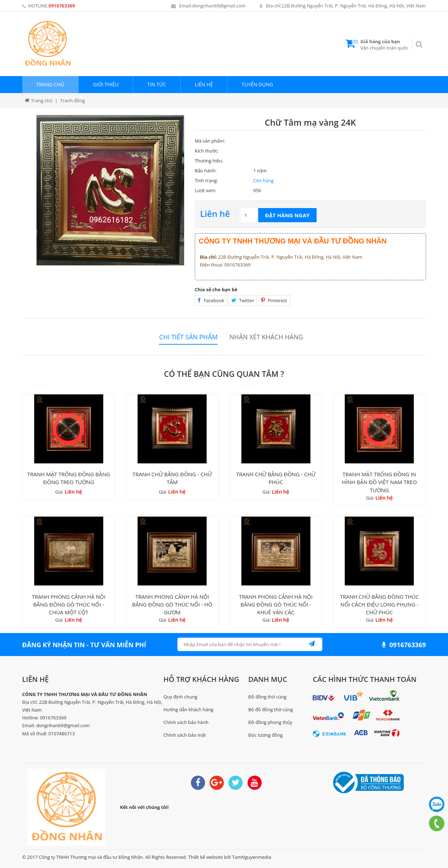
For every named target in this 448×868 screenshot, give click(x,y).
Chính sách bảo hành (186, 722)
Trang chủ (50, 84)
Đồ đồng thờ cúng (267, 697)
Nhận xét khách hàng (266, 337)
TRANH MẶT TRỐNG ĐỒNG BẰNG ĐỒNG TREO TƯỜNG (69, 478)
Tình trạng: (206, 180)
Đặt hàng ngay (288, 215)
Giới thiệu (106, 84)
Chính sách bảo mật (185, 735)
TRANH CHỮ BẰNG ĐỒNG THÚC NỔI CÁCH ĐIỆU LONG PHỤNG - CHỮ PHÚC (379, 604)
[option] (110, 190)
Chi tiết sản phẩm (188, 337)
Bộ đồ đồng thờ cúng (271, 709)
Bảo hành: (206, 171)
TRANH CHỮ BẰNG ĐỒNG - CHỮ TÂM (172, 478)
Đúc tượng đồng (265, 735)
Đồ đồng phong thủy (270, 722)
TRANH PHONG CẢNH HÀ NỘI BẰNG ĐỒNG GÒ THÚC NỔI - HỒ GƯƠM (172, 604)
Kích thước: (207, 151)
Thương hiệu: (209, 161)
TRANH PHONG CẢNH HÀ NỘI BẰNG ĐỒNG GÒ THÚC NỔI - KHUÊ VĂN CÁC (276, 604)
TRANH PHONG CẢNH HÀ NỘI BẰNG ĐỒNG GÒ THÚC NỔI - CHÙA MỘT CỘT (69, 604)
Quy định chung (181, 697)
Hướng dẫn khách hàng (189, 709)
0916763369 (62, 6)
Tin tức (157, 84)
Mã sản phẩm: (210, 141)
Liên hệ (204, 84)
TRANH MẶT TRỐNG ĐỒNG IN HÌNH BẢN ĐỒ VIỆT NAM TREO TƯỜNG (379, 482)
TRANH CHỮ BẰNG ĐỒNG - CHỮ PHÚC (276, 478)
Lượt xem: (206, 190)
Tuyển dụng (257, 84)
